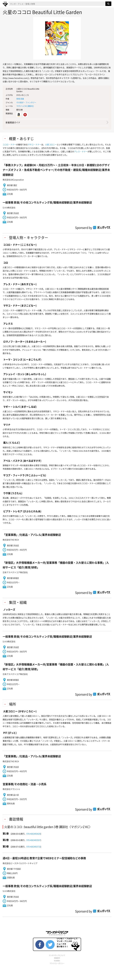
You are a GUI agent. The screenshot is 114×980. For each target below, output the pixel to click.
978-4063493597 (33, 840)
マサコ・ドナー (35, 144)
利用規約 (57, 961)
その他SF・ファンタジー (26, 103)
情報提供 (57, 958)
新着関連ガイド (13, 122)
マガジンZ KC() (25, 106)
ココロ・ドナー (9, 144)
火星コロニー (51, 144)
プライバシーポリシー (57, 963)
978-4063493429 (33, 834)
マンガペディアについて (57, 955)
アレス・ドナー (81, 151)
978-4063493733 (33, 847)
